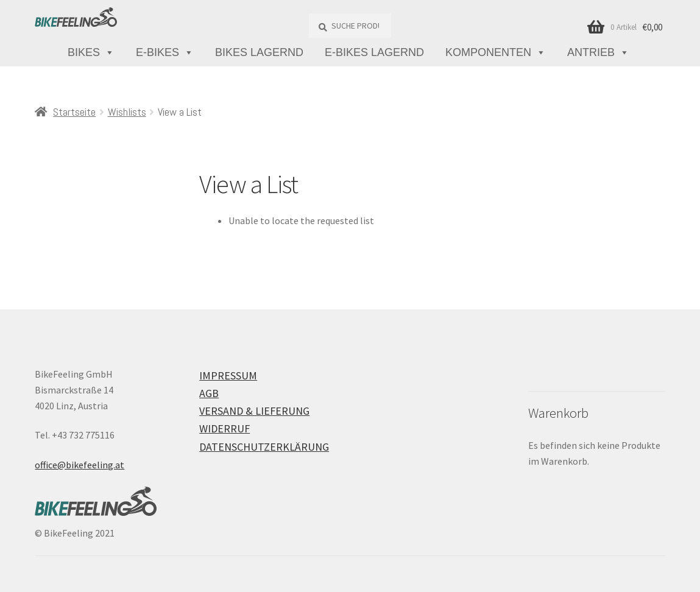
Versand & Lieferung (254, 411)
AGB (209, 393)
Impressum (228, 375)
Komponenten (496, 53)
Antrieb (598, 53)
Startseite (74, 112)
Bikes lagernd (259, 52)
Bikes (91, 53)
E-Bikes (165, 53)
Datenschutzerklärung (264, 447)
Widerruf (224, 428)
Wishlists (127, 112)
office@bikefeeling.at (80, 465)
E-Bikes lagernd (374, 52)
